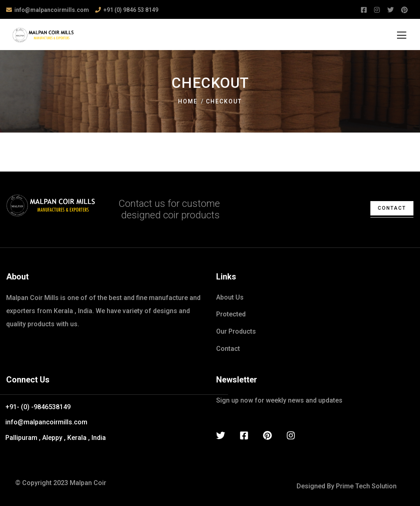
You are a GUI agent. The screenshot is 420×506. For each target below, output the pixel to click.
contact (392, 208)
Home (188, 101)
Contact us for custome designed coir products (169, 209)
